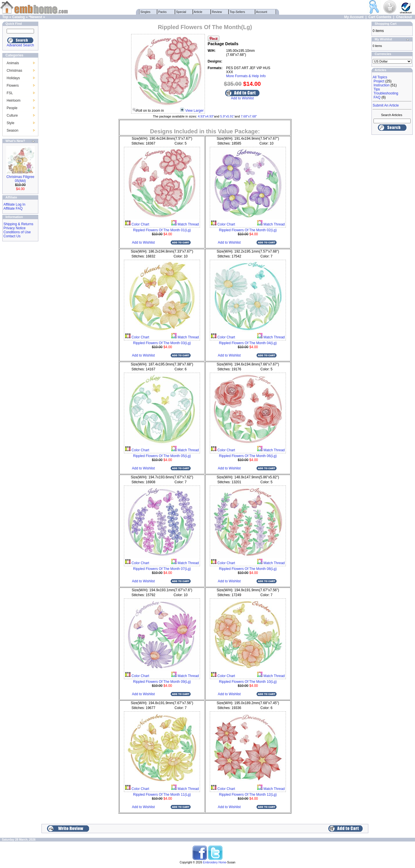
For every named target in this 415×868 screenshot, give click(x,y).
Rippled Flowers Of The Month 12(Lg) (248, 795)
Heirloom (14, 101)
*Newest (35, 17)
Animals (13, 63)
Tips (377, 89)
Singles (145, 12)
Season (13, 130)
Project (379, 81)
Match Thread (188, 224)
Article (198, 12)
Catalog (18, 17)
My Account (354, 17)
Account (262, 12)
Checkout (404, 17)
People (12, 108)
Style (11, 123)
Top (5, 17)
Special (181, 12)
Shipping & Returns (18, 224)
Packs (162, 12)
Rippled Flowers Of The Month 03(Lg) (162, 343)
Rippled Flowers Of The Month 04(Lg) (248, 343)
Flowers (13, 86)
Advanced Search (20, 45)
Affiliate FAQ (13, 209)
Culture (12, 115)
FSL (10, 93)
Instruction (381, 85)
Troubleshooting (386, 93)
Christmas (14, 71)
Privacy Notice (15, 228)
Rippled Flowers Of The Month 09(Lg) (162, 682)
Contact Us (12, 236)
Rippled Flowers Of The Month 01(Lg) (162, 230)
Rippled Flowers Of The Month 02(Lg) (248, 230)
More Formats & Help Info (246, 76)
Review (217, 12)
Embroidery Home (215, 862)
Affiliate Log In (14, 204)
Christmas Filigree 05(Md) (20, 179)
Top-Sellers (237, 12)
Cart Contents (380, 17)
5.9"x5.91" (227, 116)
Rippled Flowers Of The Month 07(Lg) (162, 569)
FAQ (377, 97)
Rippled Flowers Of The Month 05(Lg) (162, 456)
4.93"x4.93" (206, 116)
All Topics (380, 77)
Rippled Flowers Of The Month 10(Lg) (248, 682)
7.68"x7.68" (249, 116)
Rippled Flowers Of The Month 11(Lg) (162, 795)
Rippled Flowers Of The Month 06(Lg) (248, 456)
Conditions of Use (17, 232)
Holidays (13, 78)
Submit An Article (386, 105)
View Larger (195, 111)
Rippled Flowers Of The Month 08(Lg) (248, 569)
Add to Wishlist (242, 98)
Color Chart (140, 224)
